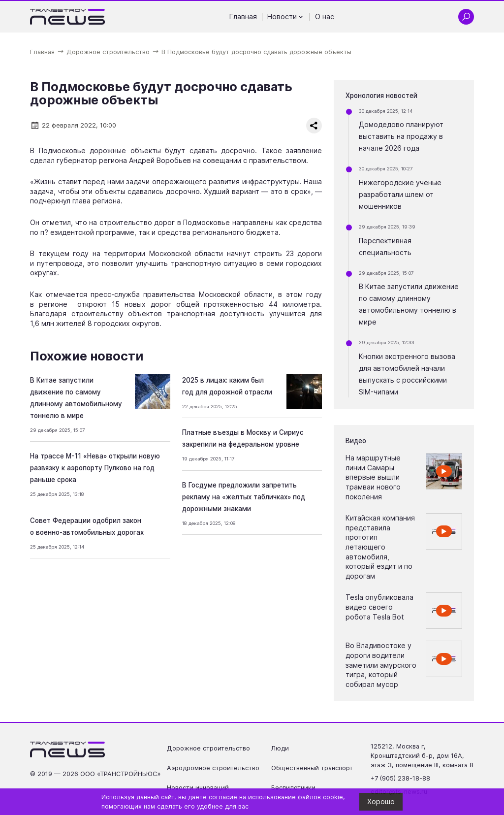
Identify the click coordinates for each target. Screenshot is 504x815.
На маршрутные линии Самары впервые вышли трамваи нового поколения (373, 477)
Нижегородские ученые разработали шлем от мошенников (400, 194)
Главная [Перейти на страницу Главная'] (243, 16)
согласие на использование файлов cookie (276, 797)
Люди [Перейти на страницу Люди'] (280, 748)
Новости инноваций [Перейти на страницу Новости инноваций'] (198, 788)
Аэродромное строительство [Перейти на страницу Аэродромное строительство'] (213, 768)
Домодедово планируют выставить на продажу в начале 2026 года (401, 136)
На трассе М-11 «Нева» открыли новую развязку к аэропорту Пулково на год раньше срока (95, 468)
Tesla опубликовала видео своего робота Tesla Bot (379, 607)
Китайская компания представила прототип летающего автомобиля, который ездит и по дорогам (380, 547)
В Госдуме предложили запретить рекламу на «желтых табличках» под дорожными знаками (244, 497)
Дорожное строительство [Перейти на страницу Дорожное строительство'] (208, 748)
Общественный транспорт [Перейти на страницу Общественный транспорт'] (312, 768)
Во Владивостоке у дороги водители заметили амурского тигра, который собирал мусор (381, 665)
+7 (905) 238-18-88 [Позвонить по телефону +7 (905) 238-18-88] (400, 778)
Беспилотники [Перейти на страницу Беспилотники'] (293, 788)
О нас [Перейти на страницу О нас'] (325, 16)
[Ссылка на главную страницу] (68, 17)
